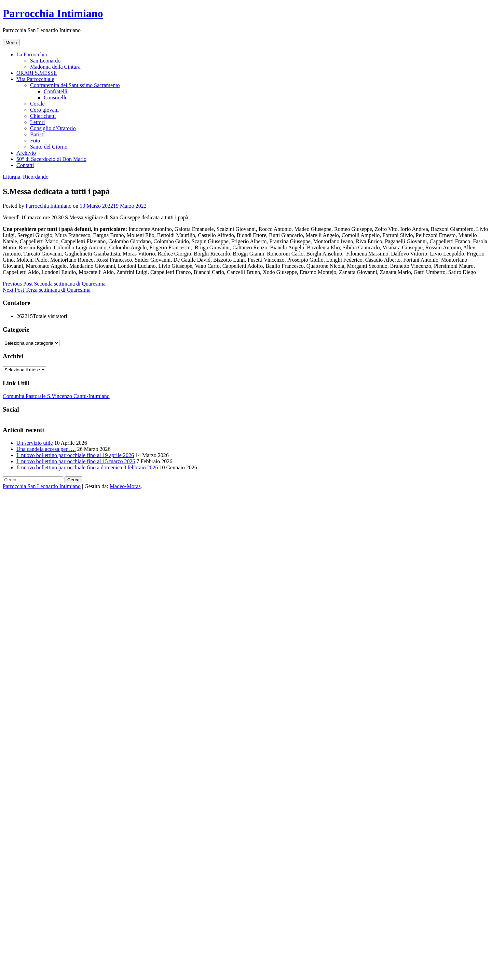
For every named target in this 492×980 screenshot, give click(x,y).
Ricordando (36, 177)
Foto (35, 141)
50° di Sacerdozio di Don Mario (51, 159)
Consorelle (56, 98)
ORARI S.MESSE (37, 73)
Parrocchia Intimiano (53, 13)
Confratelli (56, 91)
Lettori (38, 122)
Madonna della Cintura (55, 67)
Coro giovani (44, 110)
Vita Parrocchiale (35, 79)
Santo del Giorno (49, 147)
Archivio (26, 153)
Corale (37, 104)
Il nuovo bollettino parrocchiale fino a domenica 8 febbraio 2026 (87, 467)
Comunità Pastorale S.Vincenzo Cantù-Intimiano (56, 396)
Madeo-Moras (125, 486)
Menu (11, 43)
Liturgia (11, 177)
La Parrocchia (32, 54)
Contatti (25, 165)
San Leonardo (45, 61)
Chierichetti (43, 116)
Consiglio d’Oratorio (53, 128)
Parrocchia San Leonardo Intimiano (42, 486)
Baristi (37, 134)
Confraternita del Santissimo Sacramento (75, 85)
